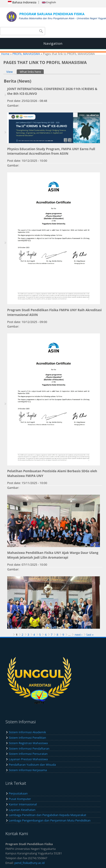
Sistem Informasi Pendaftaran (29, 748)
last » (90, 635)
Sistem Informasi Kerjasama (28, 770)
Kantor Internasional (23, 804)
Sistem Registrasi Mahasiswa (28, 743)
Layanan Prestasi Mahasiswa (28, 759)
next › (78, 635)
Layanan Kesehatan (22, 810)
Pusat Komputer (20, 799)
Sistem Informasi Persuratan (28, 754)
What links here (32, 72)
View (9, 72)
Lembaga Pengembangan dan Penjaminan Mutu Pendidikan (50, 820)
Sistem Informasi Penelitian (27, 738)
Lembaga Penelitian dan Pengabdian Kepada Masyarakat (47, 815)
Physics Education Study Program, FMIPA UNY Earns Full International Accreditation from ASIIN (51, 151)
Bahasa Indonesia (22, 2)
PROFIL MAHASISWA (26, 54)
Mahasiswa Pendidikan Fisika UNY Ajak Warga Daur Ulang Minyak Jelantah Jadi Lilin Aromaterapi (53, 555)
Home (5, 54)
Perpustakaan (18, 793)
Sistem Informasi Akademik (27, 732)
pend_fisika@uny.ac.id (30, 863)
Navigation (53, 43)
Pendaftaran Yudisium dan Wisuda (32, 765)
